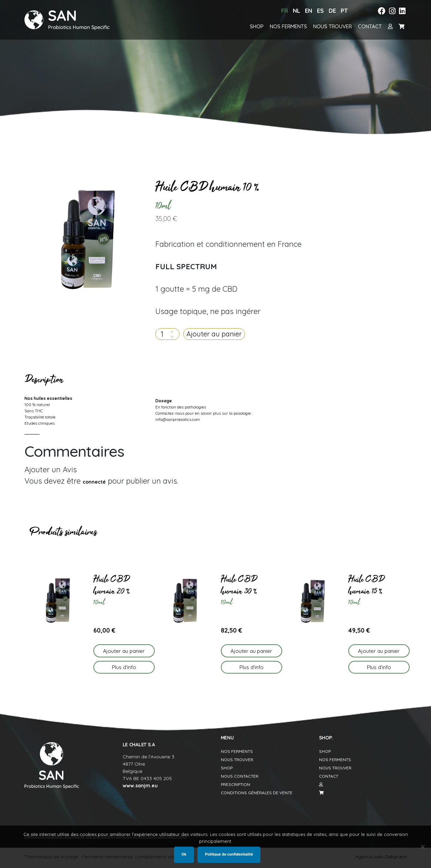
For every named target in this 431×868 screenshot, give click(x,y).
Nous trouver (332, 26)
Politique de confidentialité (229, 854)
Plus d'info (124, 667)
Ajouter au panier (214, 334)
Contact (370, 26)
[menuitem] (285, 11)
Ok (184, 854)
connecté (94, 482)
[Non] (422, 847)
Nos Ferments (237, 751)
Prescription (235, 784)
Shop (257, 26)
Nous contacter (240, 776)
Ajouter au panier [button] (124, 651)
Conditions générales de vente (257, 793)
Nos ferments (288, 26)
